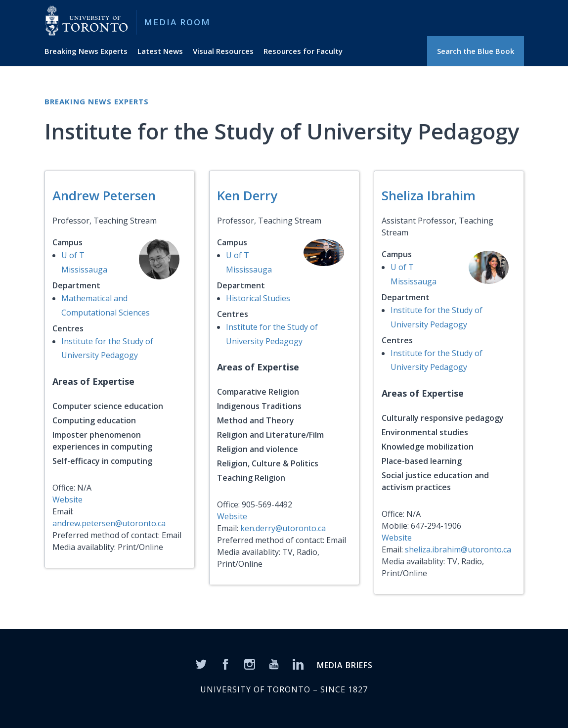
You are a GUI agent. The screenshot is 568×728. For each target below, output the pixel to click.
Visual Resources (223, 51)
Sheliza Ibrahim (429, 195)
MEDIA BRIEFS (345, 665)
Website (67, 500)
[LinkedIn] (298, 664)
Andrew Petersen (104, 195)
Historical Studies (258, 298)
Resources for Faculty (303, 51)
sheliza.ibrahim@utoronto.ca (458, 549)
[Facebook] (225, 664)
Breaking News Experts (86, 51)
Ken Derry (247, 195)
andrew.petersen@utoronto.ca (109, 523)
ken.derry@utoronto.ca (283, 528)
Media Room (177, 22)
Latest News (160, 51)
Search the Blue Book (476, 51)
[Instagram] (250, 664)
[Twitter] (201, 664)
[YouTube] (274, 664)
